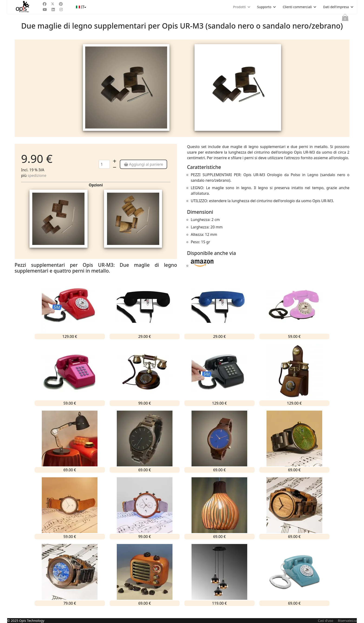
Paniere (345, 19)
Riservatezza (347, 621)
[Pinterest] (61, 4)
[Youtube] (45, 10)
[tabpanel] (126, 91)
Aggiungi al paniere (144, 171)
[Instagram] (61, 10)
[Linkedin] (53, 10)
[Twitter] (53, 4)
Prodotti (239, 7)
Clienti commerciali (297, 7)
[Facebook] (45, 4)
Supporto (264, 7)
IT (81, 7)
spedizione (37, 182)
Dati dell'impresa (336, 7)
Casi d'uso (325, 621)
